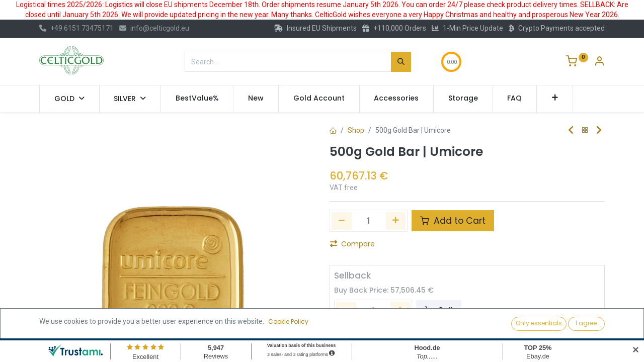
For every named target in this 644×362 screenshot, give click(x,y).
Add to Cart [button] (453, 221)
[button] (555, 99)
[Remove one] (342, 221)
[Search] (401, 62)
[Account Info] (599, 62)
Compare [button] (352, 244)
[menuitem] (197, 99)
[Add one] (396, 221)
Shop (356, 130)
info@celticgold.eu (154, 28)
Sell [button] (439, 311)
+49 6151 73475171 (76, 28)
